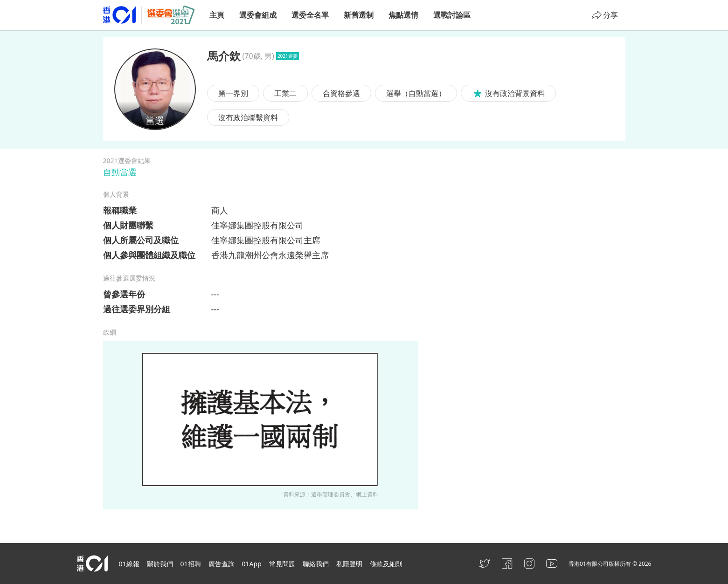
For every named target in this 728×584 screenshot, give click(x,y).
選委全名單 (310, 15)
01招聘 (191, 564)
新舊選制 (359, 15)
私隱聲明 (349, 564)
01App (252, 564)
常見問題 (282, 564)
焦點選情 (403, 15)
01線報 (129, 564)
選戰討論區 (452, 15)
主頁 (217, 15)
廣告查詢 (222, 564)
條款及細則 (386, 564)
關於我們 (160, 564)
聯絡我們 (316, 564)
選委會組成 (258, 15)
